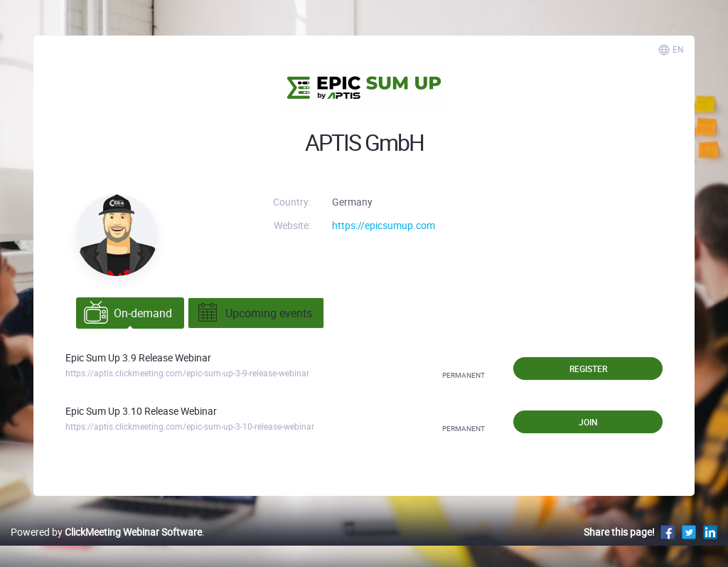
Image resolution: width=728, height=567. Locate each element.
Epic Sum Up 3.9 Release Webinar (138, 357)
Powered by (106, 532)
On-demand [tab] (128, 313)
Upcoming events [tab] (254, 313)
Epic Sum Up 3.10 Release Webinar (141, 411)
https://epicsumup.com (384, 225)
